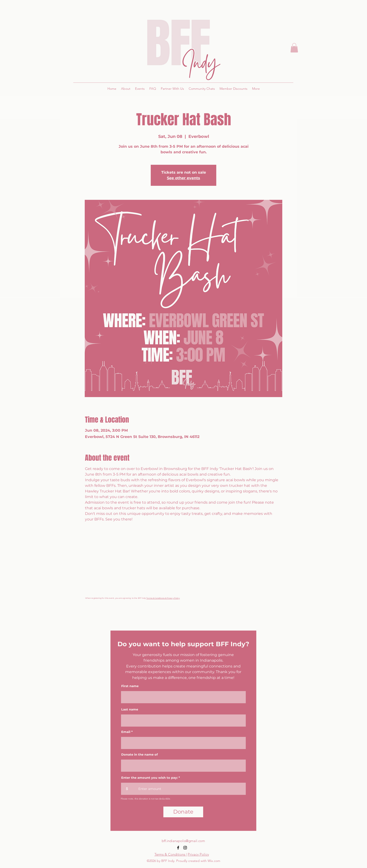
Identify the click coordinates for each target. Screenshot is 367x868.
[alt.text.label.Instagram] (185, 848)
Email (126, 732)
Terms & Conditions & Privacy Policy (163, 598)
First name (130, 686)
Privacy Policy (198, 854)
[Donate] (183, 812)
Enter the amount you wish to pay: (149, 778)
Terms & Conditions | (171, 854)
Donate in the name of (139, 755)
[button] (294, 48)
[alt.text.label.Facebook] (178, 848)
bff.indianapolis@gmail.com (183, 841)
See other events (183, 178)
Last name (130, 709)
